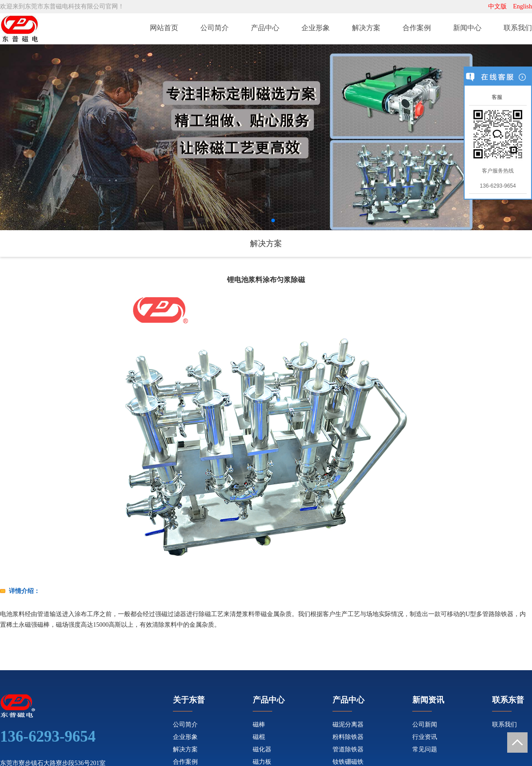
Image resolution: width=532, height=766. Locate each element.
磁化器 (262, 749)
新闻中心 (467, 28)
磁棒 (259, 725)
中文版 (497, 6)
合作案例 (417, 28)
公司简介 (215, 28)
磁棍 (259, 737)
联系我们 (518, 28)
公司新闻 (425, 725)
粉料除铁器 (348, 737)
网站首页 (164, 28)
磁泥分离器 (348, 725)
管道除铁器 (348, 749)
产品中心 (265, 28)
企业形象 (316, 28)
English (522, 6)
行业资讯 (425, 737)
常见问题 (425, 749)
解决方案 (366, 28)
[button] (259, 220)
